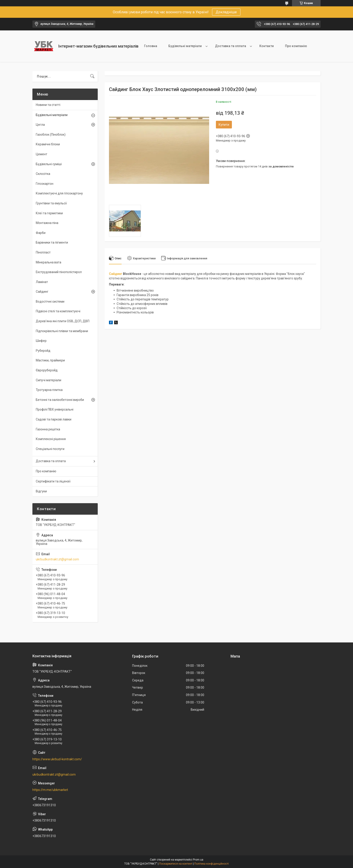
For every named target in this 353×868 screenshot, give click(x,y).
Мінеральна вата (49, 262)
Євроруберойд (47, 370)
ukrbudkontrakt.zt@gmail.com (57, 559)
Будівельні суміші (49, 164)
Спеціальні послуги (50, 449)
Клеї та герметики (49, 213)
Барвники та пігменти (52, 242)
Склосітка (43, 174)
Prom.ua (198, 860)
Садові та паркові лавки (54, 419)
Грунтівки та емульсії (51, 203)
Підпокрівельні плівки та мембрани (62, 331)
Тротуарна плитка (49, 390)
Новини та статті (48, 105)
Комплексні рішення (51, 439)
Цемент (42, 154)
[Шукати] (92, 76)
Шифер (41, 341)
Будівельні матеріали (185, 46)
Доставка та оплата (231, 46)
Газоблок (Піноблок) (51, 135)
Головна (151, 46)
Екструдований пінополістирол (59, 272)
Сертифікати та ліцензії (53, 481)
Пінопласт (43, 252)
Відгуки (41, 491)
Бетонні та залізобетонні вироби (60, 400)
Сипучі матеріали (49, 380)
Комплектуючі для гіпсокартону (59, 193)
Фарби (41, 233)
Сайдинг (116, 274)
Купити (224, 125)
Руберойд (43, 351)
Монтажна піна (47, 223)
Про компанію (296, 46)
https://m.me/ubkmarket (50, 790)
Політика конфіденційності (212, 864)
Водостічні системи (50, 302)
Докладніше (226, 12)
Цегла (40, 125)
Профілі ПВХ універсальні (55, 409)
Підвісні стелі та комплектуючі (58, 311)
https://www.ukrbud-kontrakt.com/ (57, 759)
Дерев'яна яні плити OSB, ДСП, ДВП (63, 321)
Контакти (267, 46)
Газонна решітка (48, 429)
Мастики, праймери (50, 360)
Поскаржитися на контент (176, 864)
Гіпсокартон (45, 184)
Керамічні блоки (48, 144)
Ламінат (42, 282)
